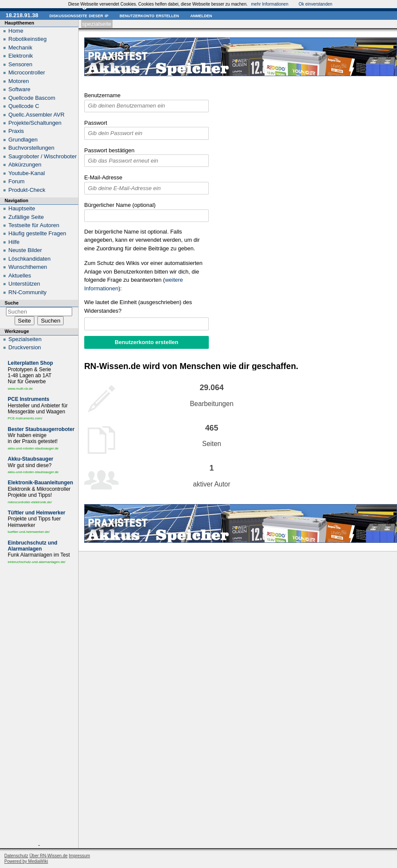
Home (16, 31)
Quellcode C (24, 106)
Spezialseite (97, 24)
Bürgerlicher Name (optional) (120, 205)
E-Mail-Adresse (103, 177)
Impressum (79, 856)
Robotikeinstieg (28, 39)
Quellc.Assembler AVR (37, 115)
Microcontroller (27, 72)
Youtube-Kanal (27, 173)
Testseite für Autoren (34, 225)
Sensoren (21, 64)
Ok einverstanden (315, 4)
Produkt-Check (27, 190)
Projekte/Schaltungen (35, 123)
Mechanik (21, 48)
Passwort (96, 123)
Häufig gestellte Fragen (37, 233)
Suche (12, 303)
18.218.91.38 (22, 15)
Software (20, 89)
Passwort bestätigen (109, 150)
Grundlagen (23, 140)
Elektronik (21, 56)
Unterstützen (24, 284)
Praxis (16, 131)
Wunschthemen (28, 267)
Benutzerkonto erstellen (149, 15)
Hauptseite (22, 208)
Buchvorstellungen (32, 148)
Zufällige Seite (26, 217)
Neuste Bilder (25, 250)
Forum (17, 181)
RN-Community (28, 292)
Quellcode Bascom (32, 98)
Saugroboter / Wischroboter (43, 156)
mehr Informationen (270, 4)
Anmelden (201, 15)
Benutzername (102, 95)
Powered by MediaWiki (26, 861)
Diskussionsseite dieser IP (79, 15)
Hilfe (14, 242)
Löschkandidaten (30, 259)
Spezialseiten (25, 339)
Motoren (19, 81)
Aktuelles (20, 275)
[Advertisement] (39, 705)
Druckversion (25, 347)
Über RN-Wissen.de (48, 856)
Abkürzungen (25, 165)
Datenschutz (16, 856)
